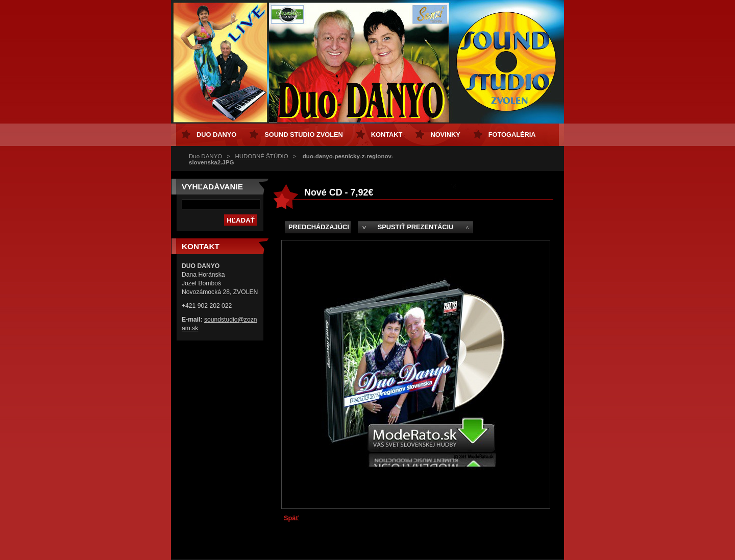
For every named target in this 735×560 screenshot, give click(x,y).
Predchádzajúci (319, 227)
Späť (291, 518)
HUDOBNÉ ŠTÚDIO (261, 156)
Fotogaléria (512, 135)
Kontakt (387, 135)
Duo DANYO (205, 156)
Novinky (445, 135)
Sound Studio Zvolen (304, 135)
